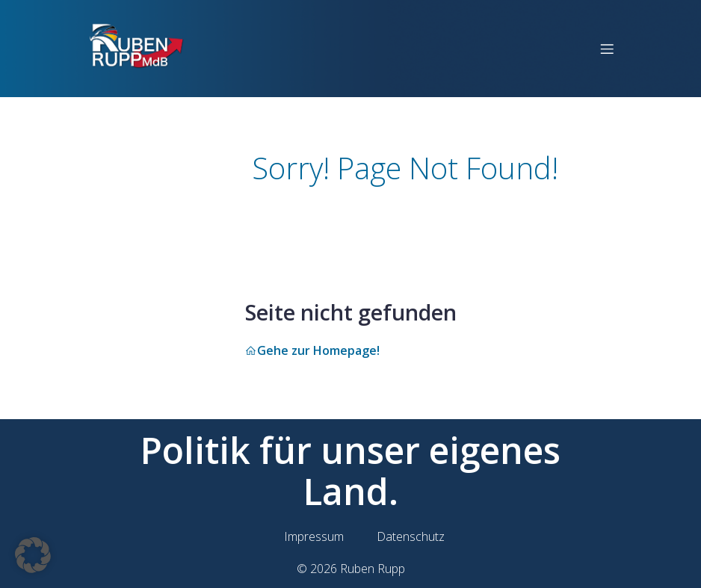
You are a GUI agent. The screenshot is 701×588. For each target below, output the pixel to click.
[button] (33, 555)
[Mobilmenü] (607, 49)
